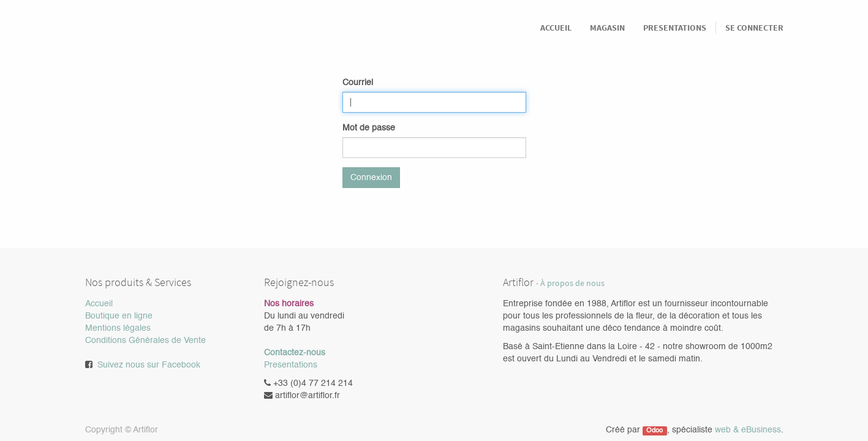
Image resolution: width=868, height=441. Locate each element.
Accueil (99, 304)
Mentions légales (118, 328)
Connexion (371, 178)
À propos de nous (572, 283)
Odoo (655, 431)
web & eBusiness (748, 430)
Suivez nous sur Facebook (149, 365)
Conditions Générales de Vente (145, 341)
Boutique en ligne (119, 316)
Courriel (358, 83)
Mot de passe (369, 128)
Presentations (291, 365)
